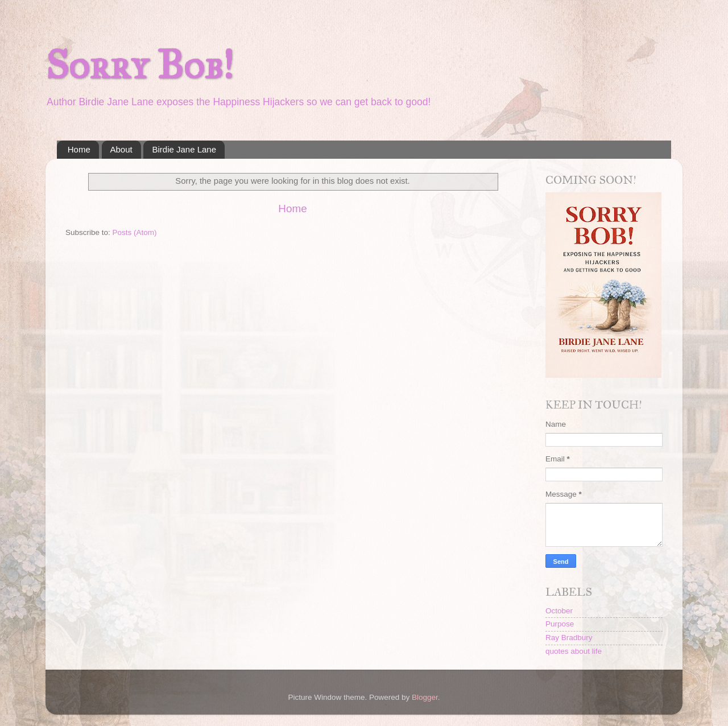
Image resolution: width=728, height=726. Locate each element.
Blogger (425, 697)
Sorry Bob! (139, 65)
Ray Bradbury (569, 638)
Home (79, 149)
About (121, 149)
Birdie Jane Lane (184, 149)
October (559, 611)
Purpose (560, 624)
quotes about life (574, 651)
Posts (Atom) (135, 232)
